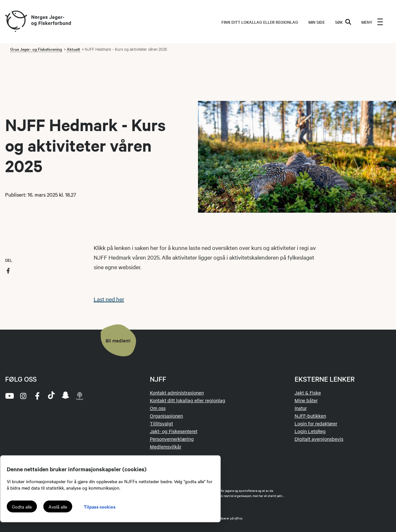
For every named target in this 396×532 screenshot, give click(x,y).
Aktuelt (73, 49)
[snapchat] (65, 396)
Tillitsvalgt (161, 423)
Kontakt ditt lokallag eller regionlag (188, 400)
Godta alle (22, 507)
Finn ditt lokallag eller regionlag (260, 22)
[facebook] (37, 396)
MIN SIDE (317, 22)
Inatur (301, 408)
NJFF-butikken (310, 416)
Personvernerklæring (172, 439)
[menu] (372, 22)
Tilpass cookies (100, 506)
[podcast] (80, 396)
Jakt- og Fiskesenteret (174, 431)
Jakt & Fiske (308, 393)
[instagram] (23, 396)
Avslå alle (58, 507)
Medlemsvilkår (166, 447)
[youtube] (9, 396)
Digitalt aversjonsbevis (319, 439)
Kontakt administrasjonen (177, 393)
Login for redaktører (316, 423)
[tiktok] (51, 396)
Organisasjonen (166, 416)
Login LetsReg (310, 431)
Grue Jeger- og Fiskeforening (36, 49)
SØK (343, 22)
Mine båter (306, 400)
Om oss (158, 408)
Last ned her (109, 299)
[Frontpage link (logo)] (16, 22)
